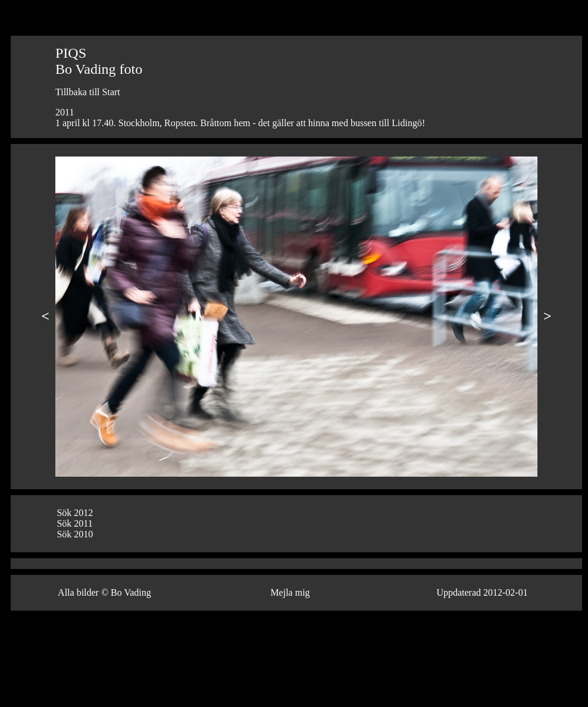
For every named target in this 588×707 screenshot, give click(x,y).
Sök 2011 (74, 523)
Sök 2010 (75, 534)
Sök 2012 (75, 513)
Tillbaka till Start (88, 92)
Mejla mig (290, 592)
